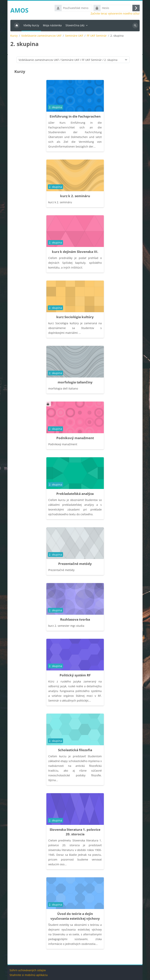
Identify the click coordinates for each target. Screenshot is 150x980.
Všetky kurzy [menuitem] (31, 25)
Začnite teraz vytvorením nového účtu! (115, 14)
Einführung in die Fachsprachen (75, 116)
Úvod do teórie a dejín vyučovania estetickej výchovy (75, 916)
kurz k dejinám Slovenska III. (75, 252)
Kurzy (14, 36)
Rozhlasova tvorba (75, 619)
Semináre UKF (74, 36)
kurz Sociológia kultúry (75, 317)
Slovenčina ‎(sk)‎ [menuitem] (75, 25)
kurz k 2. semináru (75, 196)
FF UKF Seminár (97, 36)
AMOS (19, 10)
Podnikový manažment (75, 438)
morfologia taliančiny (75, 382)
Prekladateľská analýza (75, 494)
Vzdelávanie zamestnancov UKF (41, 36)
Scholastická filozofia (75, 750)
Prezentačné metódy (75, 564)
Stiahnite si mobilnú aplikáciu (29, 975)
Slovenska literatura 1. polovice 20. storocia (75, 832)
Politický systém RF (75, 675)
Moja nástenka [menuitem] (52, 25)
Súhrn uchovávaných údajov (28, 970)
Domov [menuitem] (17, 26)
